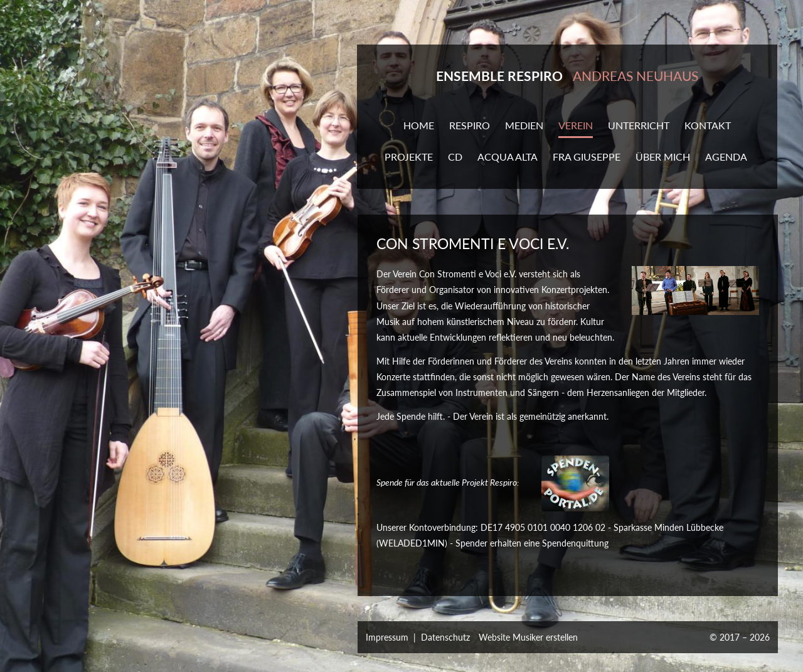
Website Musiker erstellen (528, 637)
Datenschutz (445, 637)
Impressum (387, 637)
